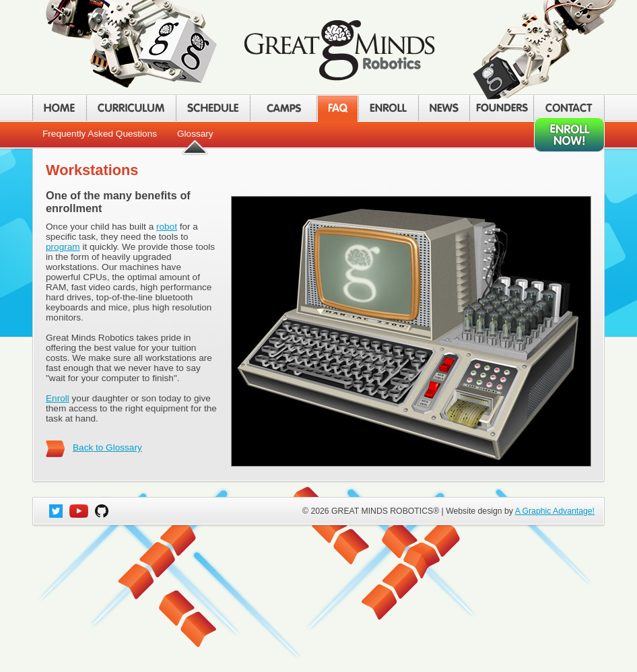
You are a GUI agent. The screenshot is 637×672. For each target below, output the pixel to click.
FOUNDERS (501, 108)
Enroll (58, 398)
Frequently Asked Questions (100, 134)
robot (167, 227)
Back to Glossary (107, 447)
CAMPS (283, 108)
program (63, 247)
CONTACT (569, 108)
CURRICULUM (131, 108)
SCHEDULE (213, 108)
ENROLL (388, 108)
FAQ (337, 108)
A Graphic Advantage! (555, 511)
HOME (59, 108)
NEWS (444, 108)
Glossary (195, 134)
